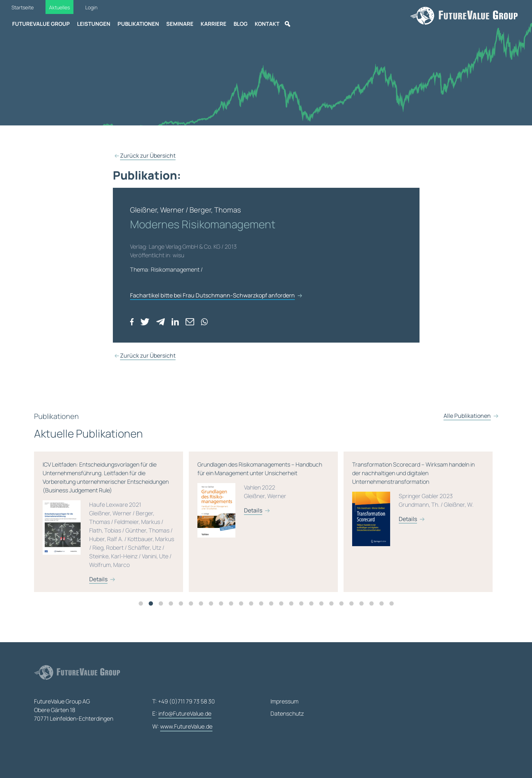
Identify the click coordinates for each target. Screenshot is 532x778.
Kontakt (267, 24)
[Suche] (287, 24)
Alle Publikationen (467, 430)
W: (182, 727)
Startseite (23, 7)
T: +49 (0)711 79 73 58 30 (184, 701)
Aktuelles (59, 7)
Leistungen (94, 24)
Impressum (284, 701)
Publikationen (138, 24)
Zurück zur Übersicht (148, 156)
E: (182, 714)
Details (164, 586)
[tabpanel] (177, 529)
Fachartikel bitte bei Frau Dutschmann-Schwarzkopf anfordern (212, 295)
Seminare (180, 24)
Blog (241, 24)
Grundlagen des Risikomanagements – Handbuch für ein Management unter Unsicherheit (329, 510)
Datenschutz (287, 713)
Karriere (214, 24)
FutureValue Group (41, 24)
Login (91, 7)
